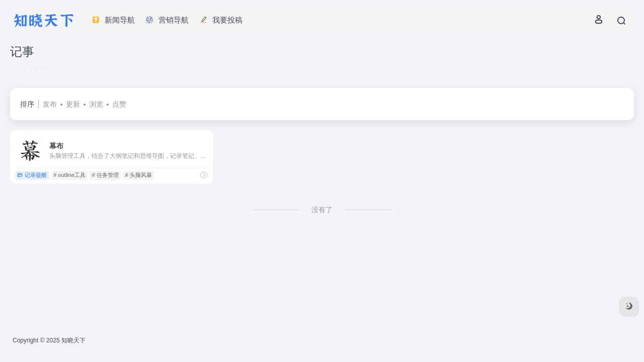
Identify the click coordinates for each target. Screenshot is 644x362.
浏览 (96, 104)
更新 (73, 104)
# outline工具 (69, 175)
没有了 (322, 210)
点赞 (119, 104)
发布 (50, 104)
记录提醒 (32, 175)
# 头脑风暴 (139, 175)
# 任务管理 (105, 175)
